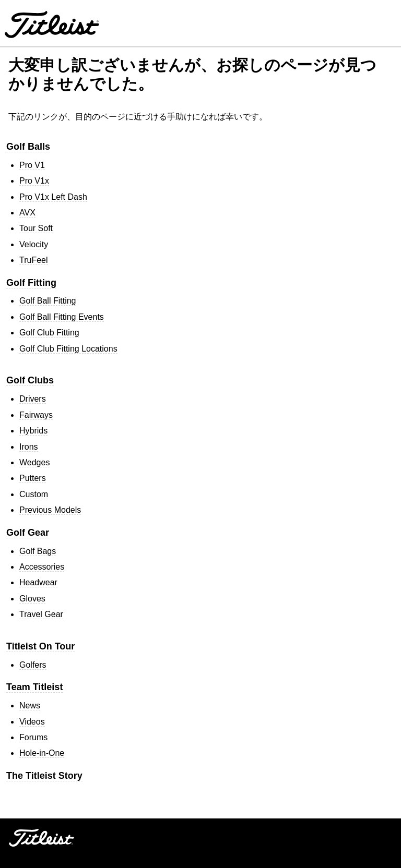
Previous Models (50, 510)
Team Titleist (34, 687)
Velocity (34, 244)
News (30, 706)
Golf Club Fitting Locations (68, 349)
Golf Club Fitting (49, 333)
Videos (32, 722)
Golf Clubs (30, 380)
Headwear (38, 582)
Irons (29, 447)
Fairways (36, 415)
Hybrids (33, 431)
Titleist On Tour (40, 646)
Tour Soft (36, 228)
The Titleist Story (44, 776)
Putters (33, 478)
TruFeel (34, 260)
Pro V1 (32, 165)
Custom (34, 494)
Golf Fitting (31, 283)
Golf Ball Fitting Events (62, 317)
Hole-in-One (42, 753)
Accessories (42, 567)
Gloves (32, 599)
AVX (27, 213)
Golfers (33, 665)
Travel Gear (41, 614)
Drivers (33, 399)
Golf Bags (38, 551)
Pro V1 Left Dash (53, 197)
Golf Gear (28, 533)
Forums (33, 737)
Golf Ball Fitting (48, 301)
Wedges (34, 462)
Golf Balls (28, 147)
